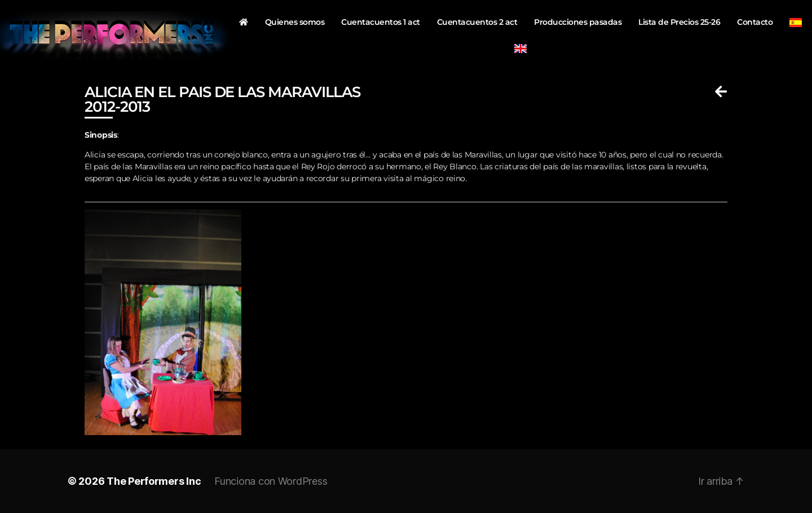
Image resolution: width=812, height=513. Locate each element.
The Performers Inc (154, 481)
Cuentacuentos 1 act (381, 22)
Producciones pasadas (578, 22)
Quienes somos (295, 22)
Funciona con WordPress (271, 481)
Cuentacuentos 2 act (477, 22)
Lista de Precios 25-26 (679, 22)
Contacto (755, 22)
